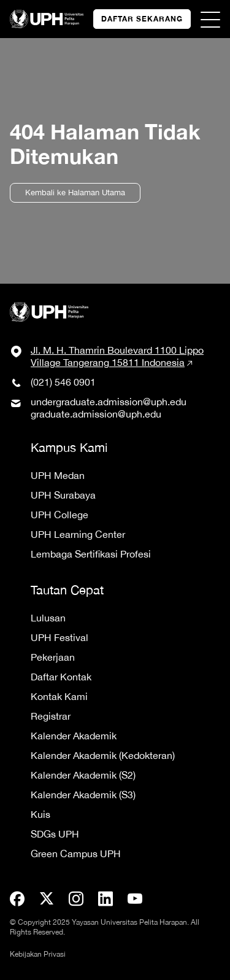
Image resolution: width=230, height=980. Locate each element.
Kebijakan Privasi (38, 954)
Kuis (40, 814)
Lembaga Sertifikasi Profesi (91, 554)
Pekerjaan (53, 657)
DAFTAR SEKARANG (142, 19)
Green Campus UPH (76, 854)
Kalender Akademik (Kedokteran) (103, 755)
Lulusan (48, 618)
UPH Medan (58, 475)
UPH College (59, 515)
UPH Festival (59, 637)
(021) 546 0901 (63, 382)
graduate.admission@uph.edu (96, 414)
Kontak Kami (59, 696)
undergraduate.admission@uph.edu (109, 402)
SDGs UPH (55, 834)
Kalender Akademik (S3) (83, 795)
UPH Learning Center (78, 534)
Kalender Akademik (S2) (83, 775)
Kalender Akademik (74, 736)
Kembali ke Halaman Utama (75, 192)
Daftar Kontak (61, 677)
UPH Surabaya (63, 495)
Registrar (51, 716)
